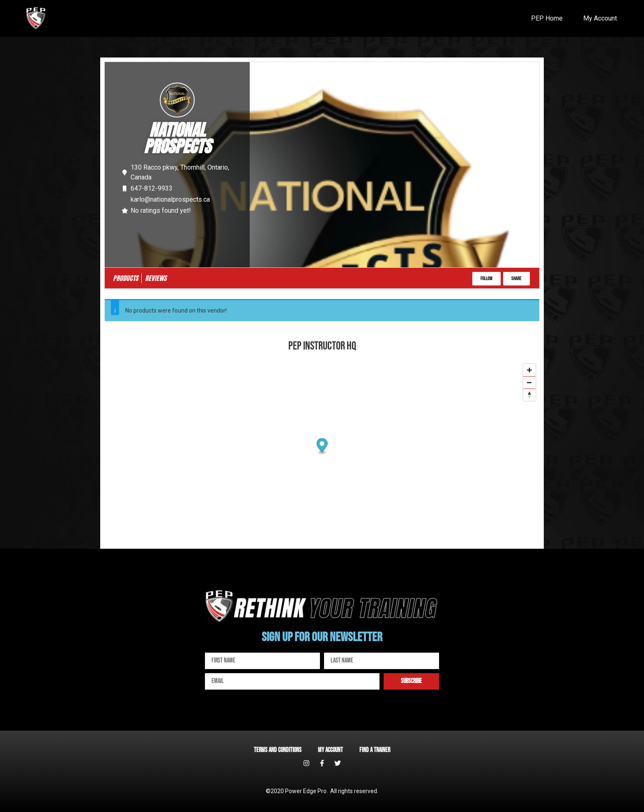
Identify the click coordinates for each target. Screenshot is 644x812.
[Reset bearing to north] (529, 395)
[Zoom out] (529, 382)
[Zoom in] (529, 370)
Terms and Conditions (278, 750)
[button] (486, 279)
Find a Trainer (375, 750)
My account (330, 750)
